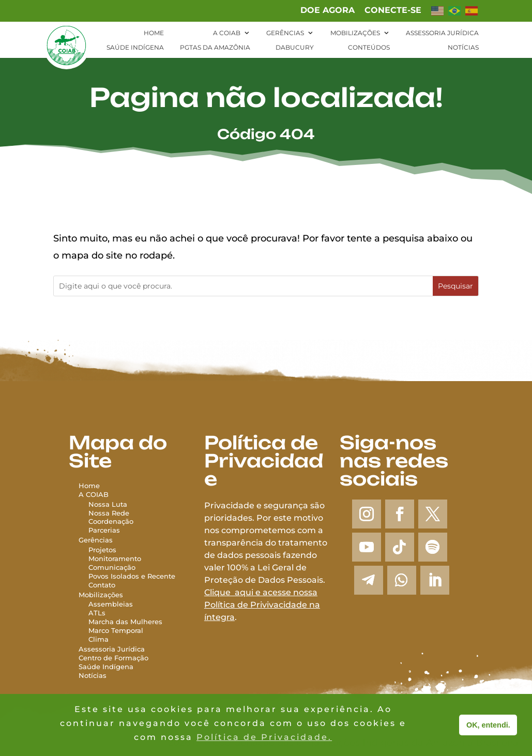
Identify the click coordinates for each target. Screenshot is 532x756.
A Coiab (227, 33)
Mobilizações (355, 33)
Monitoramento (115, 558)
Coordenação (111, 521)
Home (154, 33)
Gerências (285, 33)
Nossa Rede (109, 513)
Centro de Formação (113, 658)
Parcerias (104, 530)
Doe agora (328, 11)
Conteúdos (369, 48)
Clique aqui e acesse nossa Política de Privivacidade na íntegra (262, 605)
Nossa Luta (108, 504)
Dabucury (295, 48)
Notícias (463, 48)
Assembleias (111, 604)
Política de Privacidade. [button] (264, 737)
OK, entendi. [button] (488, 725)
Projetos (102, 550)
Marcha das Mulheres (125, 622)
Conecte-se (393, 11)
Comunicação (112, 567)
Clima (98, 639)
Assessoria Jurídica (442, 33)
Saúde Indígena (135, 48)
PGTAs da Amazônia (215, 48)
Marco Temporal (116, 630)
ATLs (97, 613)
